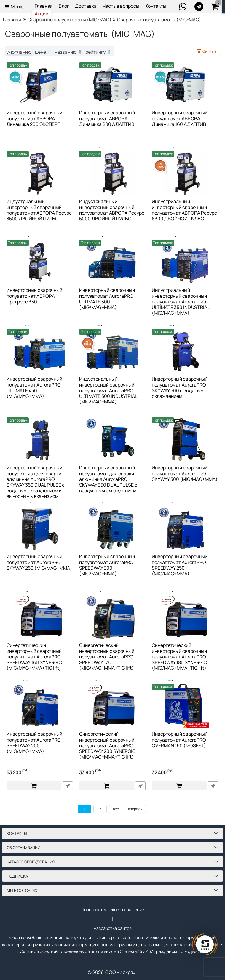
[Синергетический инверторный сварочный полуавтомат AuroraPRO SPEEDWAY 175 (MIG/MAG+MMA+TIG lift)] (112, 617)
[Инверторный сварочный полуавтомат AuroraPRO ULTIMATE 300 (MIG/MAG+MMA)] (112, 262)
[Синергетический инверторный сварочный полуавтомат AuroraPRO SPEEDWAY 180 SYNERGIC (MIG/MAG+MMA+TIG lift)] (185, 617)
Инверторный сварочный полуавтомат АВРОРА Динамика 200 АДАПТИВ (107, 118)
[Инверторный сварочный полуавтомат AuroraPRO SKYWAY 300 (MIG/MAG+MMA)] (185, 440)
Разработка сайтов (113, 928)
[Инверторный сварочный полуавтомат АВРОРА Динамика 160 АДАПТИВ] (185, 85)
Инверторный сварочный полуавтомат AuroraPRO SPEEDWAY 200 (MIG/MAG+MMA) (34, 743)
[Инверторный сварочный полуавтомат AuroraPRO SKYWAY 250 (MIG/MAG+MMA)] (40, 528)
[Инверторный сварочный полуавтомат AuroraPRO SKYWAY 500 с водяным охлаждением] (185, 351)
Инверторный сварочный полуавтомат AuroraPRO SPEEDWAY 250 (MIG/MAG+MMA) (180, 565)
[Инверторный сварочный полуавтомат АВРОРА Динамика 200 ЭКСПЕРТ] (40, 85)
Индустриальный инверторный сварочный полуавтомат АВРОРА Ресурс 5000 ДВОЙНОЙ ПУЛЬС (112, 210)
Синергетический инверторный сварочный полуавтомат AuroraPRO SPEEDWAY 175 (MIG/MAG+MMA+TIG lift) (107, 657)
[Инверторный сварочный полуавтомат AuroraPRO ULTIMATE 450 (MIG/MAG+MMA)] (40, 351)
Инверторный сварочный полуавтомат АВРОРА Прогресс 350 (34, 296)
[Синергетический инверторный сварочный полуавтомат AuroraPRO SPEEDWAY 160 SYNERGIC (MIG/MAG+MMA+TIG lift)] (40, 617)
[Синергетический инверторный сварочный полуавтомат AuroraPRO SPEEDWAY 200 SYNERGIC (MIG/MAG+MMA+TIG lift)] (112, 706)
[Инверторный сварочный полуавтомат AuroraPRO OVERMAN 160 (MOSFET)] (185, 706)
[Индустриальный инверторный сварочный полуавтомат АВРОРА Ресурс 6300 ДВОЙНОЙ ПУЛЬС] (185, 173)
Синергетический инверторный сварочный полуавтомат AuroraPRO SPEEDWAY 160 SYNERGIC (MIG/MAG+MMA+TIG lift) (34, 657)
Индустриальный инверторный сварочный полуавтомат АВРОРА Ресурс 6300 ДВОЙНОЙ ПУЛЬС (184, 210)
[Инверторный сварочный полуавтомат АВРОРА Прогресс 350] (40, 262)
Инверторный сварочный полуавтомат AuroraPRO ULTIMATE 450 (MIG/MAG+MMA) (34, 388)
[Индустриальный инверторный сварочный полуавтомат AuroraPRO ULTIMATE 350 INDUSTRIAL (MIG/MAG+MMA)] (185, 262)
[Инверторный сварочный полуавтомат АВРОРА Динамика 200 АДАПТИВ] (112, 85)
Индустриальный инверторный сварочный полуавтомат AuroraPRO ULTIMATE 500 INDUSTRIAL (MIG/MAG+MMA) (108, 391)
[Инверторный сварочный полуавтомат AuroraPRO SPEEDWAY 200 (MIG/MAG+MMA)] (40, 706)
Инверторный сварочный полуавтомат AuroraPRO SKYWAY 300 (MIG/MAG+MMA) (185, 474)
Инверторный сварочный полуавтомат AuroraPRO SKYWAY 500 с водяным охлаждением (180, 388)
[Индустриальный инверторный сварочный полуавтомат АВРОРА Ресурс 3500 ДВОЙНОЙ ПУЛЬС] (40, 173)
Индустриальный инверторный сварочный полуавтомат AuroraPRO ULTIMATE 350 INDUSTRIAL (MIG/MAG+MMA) (181, 302)
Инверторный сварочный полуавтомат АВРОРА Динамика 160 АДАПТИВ (180, 118)
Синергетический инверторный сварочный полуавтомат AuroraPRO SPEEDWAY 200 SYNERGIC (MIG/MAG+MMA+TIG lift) (107, 746)
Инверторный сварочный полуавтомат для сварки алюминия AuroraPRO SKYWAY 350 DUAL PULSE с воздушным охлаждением (108, 479)
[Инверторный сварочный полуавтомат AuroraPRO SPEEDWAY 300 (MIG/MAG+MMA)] (112, 528)
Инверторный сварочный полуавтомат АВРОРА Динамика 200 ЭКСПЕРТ (34, 118)
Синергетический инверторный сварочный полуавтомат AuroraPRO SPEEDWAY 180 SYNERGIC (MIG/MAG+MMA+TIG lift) (179, 657)
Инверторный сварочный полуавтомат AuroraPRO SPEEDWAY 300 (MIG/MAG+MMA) (107, 565)
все (116, 809)
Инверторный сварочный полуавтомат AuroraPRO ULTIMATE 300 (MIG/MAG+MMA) (107, 299)
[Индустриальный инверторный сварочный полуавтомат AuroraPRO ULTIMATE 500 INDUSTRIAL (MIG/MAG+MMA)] (112, 351)
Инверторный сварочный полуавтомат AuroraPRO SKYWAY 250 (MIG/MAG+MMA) (39, 562)
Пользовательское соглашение (112, 908)
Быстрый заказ (68, 786)
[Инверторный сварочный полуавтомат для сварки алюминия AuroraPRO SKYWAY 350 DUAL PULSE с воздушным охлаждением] (112, 440)
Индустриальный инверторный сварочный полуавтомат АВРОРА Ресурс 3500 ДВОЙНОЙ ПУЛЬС (39, 210)
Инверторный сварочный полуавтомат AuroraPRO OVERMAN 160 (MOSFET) (180, 740)
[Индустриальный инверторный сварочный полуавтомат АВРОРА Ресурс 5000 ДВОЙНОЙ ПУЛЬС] (112, 173)
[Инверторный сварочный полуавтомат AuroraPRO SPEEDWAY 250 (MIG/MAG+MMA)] (185, 528)
